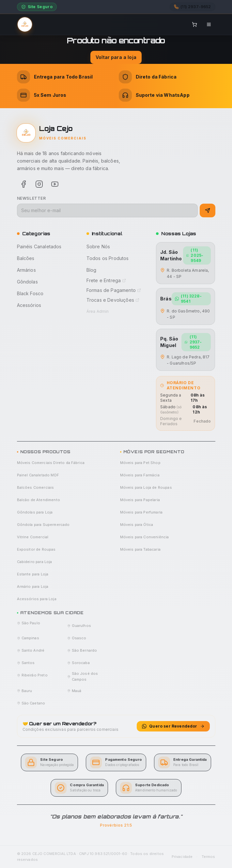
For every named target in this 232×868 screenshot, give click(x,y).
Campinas (28, 638)
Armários (26, 270)
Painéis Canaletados (39, 246)
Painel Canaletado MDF (38, 475)
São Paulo (29, 623)
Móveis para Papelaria (140, 500)
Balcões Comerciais (36, 487)
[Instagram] (39, 184)
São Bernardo (82, 650)
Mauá (74, 691)
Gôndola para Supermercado (43, 525)
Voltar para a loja (116, 57)
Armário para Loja (33, 586)
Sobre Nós (98, 246)
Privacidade (182, 857)
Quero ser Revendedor (173, 726)
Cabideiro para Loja (35, 562)
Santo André (31, 650)
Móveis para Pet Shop (140, 463)
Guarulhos (79, 626)
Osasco (77, 638)
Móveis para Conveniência (145, 537)
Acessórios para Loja (37, 599)
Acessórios (29, 305)
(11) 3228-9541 (188, 299)
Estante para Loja (33, 574)
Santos (26, 663)
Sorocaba (78, 663)
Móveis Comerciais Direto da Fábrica (51, 463)
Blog (92, 270)
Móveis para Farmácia (140, 475)
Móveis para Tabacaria (140, 549)
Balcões (26, 258)
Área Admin (98, 311)
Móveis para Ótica (137, 525)
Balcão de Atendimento (39, 500)
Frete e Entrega (106, 280)
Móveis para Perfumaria (141, 512)
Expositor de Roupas (36, 549)
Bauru (25, 691)
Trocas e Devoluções (113, 300)
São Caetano (31, 703)
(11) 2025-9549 (195, 255)
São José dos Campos (83, 676)
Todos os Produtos (108, 258)
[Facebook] (23, 184)
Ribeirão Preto (32, 675)
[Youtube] (55, 184)
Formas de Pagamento (114, 290)
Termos (209, 857)
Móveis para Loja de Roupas (146, 487)
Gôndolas (27, 282)
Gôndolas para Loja (35, 512)
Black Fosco (30, 293)
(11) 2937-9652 (193, 342)
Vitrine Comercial (33, 537)
